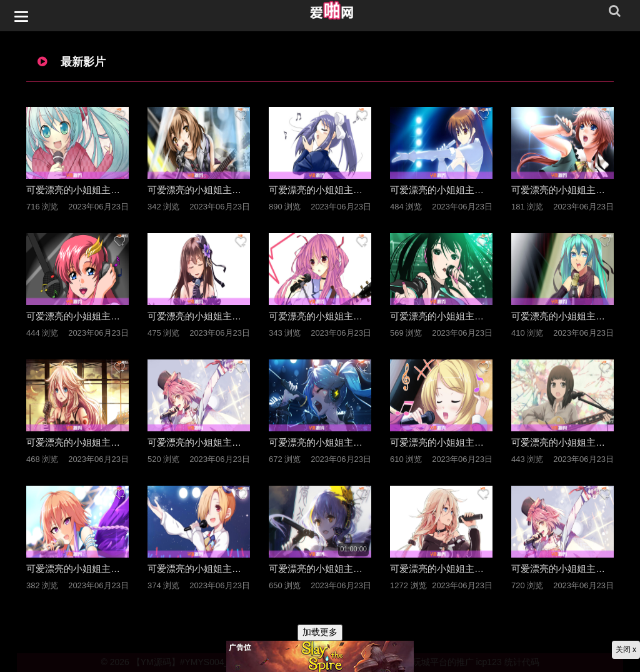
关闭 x (626, 649)
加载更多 (320, 632)
